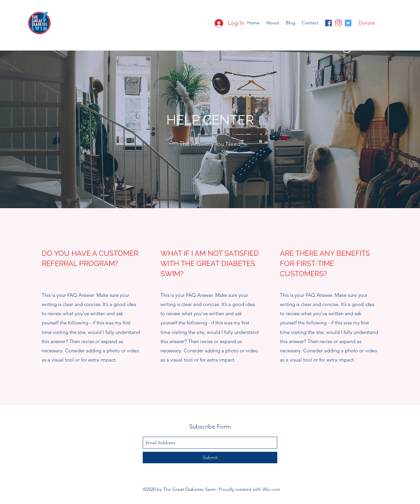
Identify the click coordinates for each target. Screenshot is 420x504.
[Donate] (367, 23)
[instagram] (338, 23)
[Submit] (210, 458)
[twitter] (348, 23)
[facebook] (328, 23)
